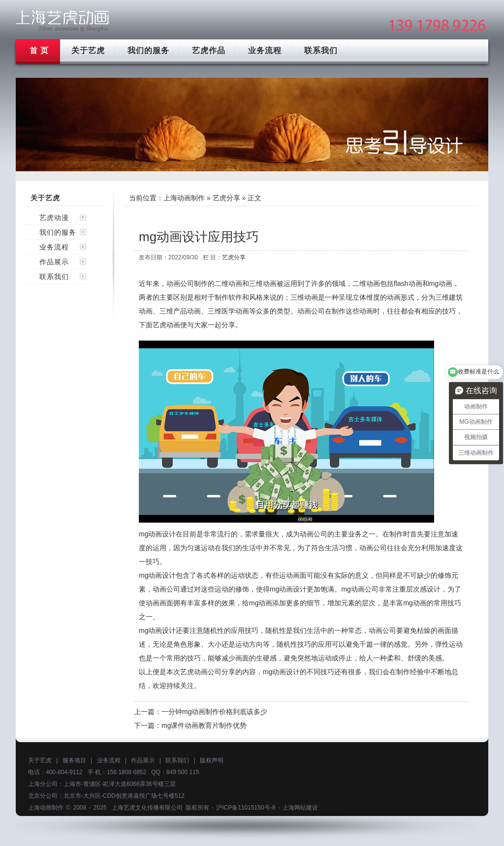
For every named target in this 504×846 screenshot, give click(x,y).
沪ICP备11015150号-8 (246, 808)
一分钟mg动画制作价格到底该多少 (214, 712)
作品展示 (54, 262)
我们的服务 (148, 50)
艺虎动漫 (54, 218)
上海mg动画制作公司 (63, 21)
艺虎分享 (226, 198)
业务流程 (265, 50)
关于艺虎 (88, 50)
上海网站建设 (300, 808)
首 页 (39, 50)
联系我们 (321, 50)
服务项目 (74, 760)
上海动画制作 (184, 198)
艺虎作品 (209, 50)
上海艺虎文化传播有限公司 (147, 808)
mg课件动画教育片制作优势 (204, 725)
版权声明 (212, 760)
